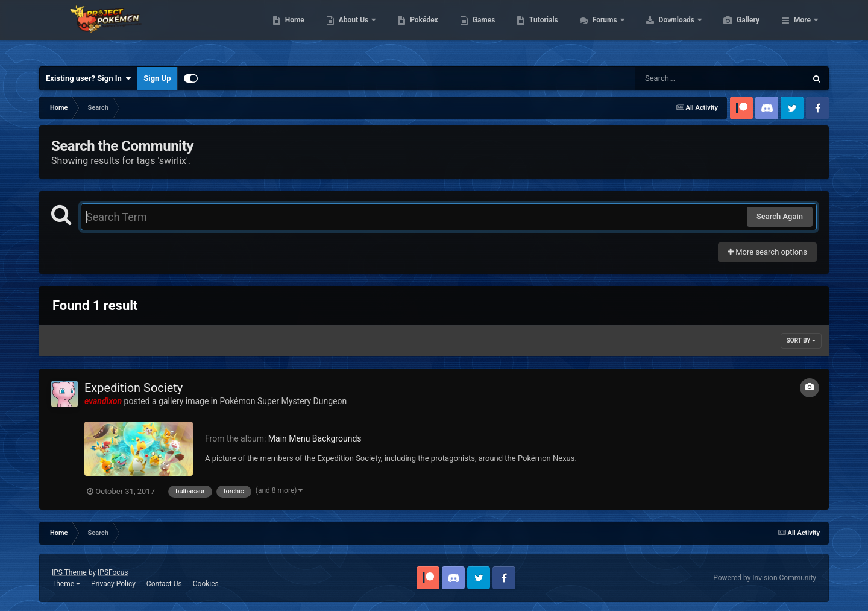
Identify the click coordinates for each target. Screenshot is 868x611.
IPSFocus (113, 572)
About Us (411, 30)
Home (352, 30)
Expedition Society (134, 388)
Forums (663, 30)
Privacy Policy (113, 584)
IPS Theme (69, 572)
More (802, 30)
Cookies (206, 584)
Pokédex (481, 30)
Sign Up (157, 78)
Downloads (734, 30)
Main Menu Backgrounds (315, 438)
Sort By (801, 340)
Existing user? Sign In (88, 78)
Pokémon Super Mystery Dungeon (283, 401)
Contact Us (164, 584)
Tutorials (600, 30)
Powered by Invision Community (765, 578)
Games (541, 30)
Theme (66, 584)
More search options (767, 252)
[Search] (690, 78)
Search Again (780, 216)
